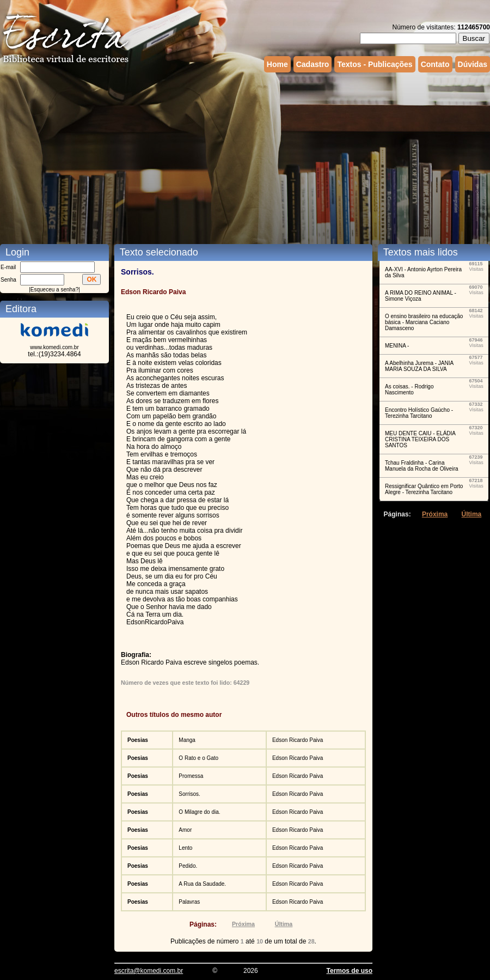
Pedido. (188, 866)
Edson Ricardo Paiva (298, 740)
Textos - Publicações (375, 64)
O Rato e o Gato (198, 758)
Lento (185, 848)
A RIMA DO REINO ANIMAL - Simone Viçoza (421, 296)
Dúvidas (473, 64)
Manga (187, 740)
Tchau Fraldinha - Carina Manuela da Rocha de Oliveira (422, 466)
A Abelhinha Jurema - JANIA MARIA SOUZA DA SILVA (419, 366)
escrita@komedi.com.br (149, 971)
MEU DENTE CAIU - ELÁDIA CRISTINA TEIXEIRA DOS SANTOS (420, 439)
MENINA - (397, 346)
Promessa (191, 776)
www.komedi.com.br (54, 347)
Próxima (243, 924)
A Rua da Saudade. (202, 884)
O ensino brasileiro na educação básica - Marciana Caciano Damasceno (424, 322)
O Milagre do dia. (199, 812)
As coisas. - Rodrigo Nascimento (409, 389)
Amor (185, 830)
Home (277, 64)
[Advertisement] (149, 157)
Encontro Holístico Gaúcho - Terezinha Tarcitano (419, 413)
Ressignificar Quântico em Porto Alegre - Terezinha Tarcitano (424, 489)
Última (284, 924)
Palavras (189, 902)
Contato (435, 64)
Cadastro (313, 64)
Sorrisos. (189, 794)
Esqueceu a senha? (54, 290)
